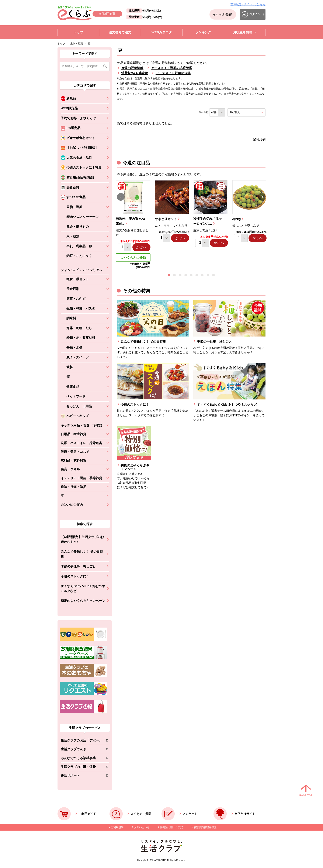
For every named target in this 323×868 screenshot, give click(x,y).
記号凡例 (259, 139)
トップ (61, 44)
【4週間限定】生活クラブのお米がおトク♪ (82, 539)
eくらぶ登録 (223, 14)
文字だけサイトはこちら (248, 4)
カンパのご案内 (72, 505)
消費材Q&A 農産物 (135, 73)
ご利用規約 (117, 827)
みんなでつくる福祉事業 (81, 759)
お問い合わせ (142, 827)
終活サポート (81, 776)
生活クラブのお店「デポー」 (81, 741)
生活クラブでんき (81, 750)
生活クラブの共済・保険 (81, 768)
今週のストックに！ (75, 576)
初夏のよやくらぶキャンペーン (83, 601)
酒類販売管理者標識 (205, 827)
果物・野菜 (77, 44)
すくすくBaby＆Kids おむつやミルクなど (83, 588)
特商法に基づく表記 (171, 827)
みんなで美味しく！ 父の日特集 (82, 554)
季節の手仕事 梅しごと (78, 566)
